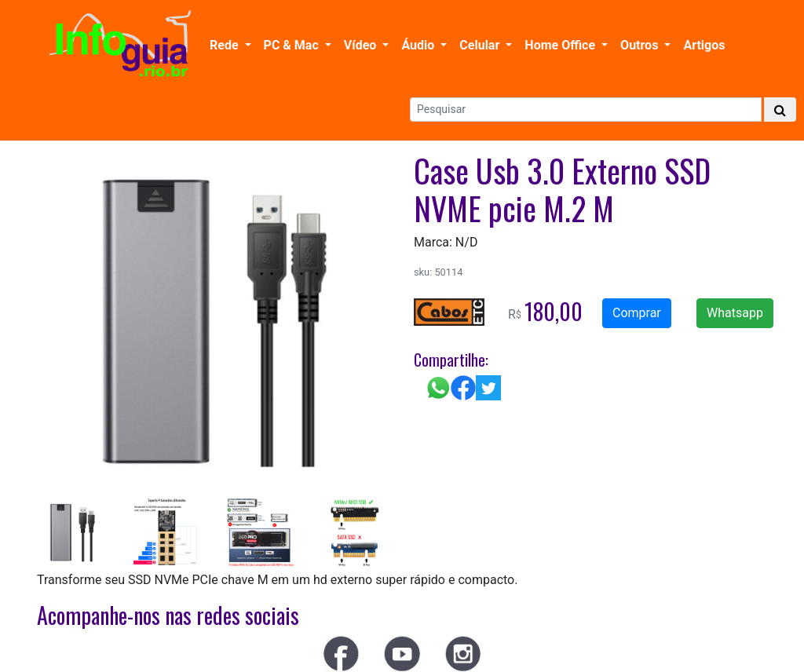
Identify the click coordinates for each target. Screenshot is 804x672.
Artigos (704, 45)
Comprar (637, 313)
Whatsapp (735, 313)
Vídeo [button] (362, 45)
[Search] (586, 110)
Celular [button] (481, 45)
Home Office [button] (561, 45)
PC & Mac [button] (293, 45)
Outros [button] (641, 45)
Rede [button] (226, 45)
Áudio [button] (419, 45)
